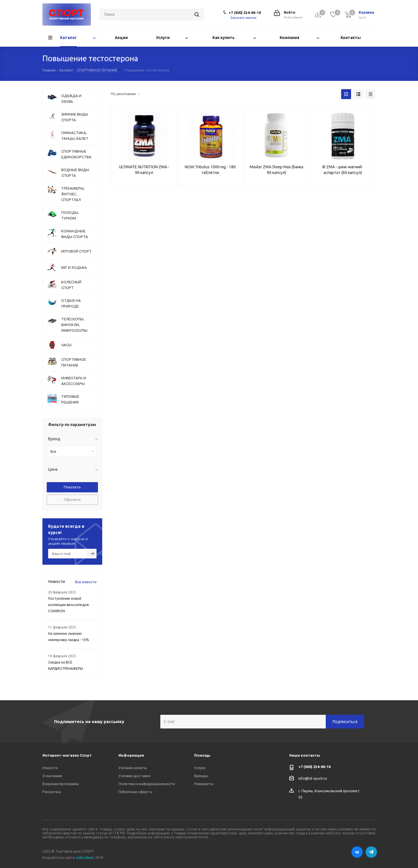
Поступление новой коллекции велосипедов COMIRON (68, 605)
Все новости (86, 582)
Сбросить (72, 499)
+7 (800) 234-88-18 (245, 13)
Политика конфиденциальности (147, 784)
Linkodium (85, 857)
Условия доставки (134, 776)
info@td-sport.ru (313, 778)
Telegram (371, 852)
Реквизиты (204, 784)
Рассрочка (52, 792)
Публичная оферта (135, 792)
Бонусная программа (61, 784)
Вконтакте (357, 852)
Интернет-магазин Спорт (67, 755)
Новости (50, 768)
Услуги (200, 768)
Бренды (201, 776)
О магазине (52, 776)
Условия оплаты (133, 768)
